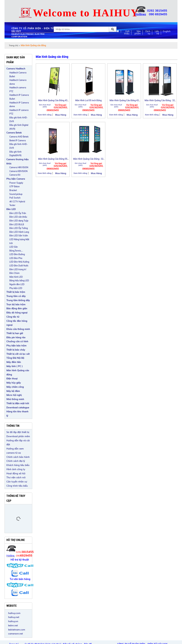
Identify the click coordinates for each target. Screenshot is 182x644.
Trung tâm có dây (16, 296)
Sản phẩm (138, 32)
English (167, 31)
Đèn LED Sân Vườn (19, 236)
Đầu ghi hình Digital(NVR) (15, 154)
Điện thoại (12, 378)
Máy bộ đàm (13, 391)
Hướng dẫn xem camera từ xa (15, 451)
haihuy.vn (13, 621)
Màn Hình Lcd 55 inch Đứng (88, 100)
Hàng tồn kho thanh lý (17, 414)
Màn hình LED (16, 277)
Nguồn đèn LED (17, 284)
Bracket (13, 190)
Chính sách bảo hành (18, 457)
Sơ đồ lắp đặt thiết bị (18, 432)
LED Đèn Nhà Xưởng (19, 262)
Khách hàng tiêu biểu (18, 465)
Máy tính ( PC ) (15, 366)
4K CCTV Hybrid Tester (17, 203)
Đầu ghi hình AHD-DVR (18, 119)
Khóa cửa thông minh (18, 329)
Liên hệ (157, 32)
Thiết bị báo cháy (16, 350)
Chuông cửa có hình (17, 341)
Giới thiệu (127, 32)
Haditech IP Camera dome (19, 105)
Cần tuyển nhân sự (17, 482)
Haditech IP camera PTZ (19, 112)
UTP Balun (14, 186)
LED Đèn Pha (16, 258)
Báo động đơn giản (17, 308)
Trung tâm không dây (18, 300)
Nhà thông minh (15, 399)
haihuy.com (14, 613)
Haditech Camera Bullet (18, 75)
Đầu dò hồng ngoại (17, 313)
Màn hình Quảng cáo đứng (18, 372)
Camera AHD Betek (19, 137)
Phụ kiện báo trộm (16, 346)
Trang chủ (14, 45)
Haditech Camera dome (18, 82)
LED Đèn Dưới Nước (19, 266)
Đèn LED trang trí (18, 269)
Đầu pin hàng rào (16, 337)
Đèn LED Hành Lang (19, 232)
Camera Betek (14, 133)
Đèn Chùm (14, 273)
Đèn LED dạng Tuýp (19, 221)
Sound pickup (16, 194)
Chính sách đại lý (16, 461)
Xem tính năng (45, 115)
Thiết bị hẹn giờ (15, 333)
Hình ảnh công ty (16, 469)
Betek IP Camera (18, 140)
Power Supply (16, 183)
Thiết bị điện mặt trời (18, 403)
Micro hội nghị (14, 395)
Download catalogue (18, 407)
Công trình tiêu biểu (17, 486)
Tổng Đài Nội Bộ (15, 358)
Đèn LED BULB (17, 224)
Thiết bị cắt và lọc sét (18, 354)
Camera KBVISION (18, 171)
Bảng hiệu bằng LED (19, 281)
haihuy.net (14, 617)
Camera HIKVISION (19, 167)
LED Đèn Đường (17, 254)
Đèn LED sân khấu (18, 217)
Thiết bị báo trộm (16, 292)
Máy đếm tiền (14, 362)
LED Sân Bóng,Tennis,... (16, 249)
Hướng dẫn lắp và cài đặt (18, 443)
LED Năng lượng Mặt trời (19, 241)
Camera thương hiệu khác (18, 161)
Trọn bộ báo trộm (16, 304)
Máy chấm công (15, 387)
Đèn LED (11, 209)
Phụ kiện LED (16, 288)
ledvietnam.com (17, 630)
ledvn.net (13, 625)
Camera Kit (15, 175)
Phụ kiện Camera (16, 179)
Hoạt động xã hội (16, 473)
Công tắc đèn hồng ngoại (17, 323)
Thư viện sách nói (16, 477)
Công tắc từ (13, 317)
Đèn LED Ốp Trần (18, 213)
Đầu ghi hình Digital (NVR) (19, 127)
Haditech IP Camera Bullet (19, 97)
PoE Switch (15, 198)
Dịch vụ (148, 32)
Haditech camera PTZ (18, 89)
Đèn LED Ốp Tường (19, 228)
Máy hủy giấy (14, 383)
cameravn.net (16, 634)
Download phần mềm (18, 436)
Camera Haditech (16, 69)
